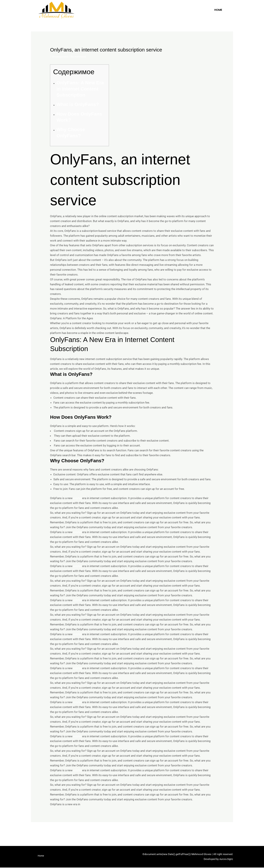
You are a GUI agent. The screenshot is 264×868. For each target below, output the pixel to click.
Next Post (225, 831)
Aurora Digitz (226, 860)
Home (218, 10)
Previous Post (42, 831)
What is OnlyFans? (78, 104)
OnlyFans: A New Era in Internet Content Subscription (80, 89)
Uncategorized (61, 57)
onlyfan (78, 498)
